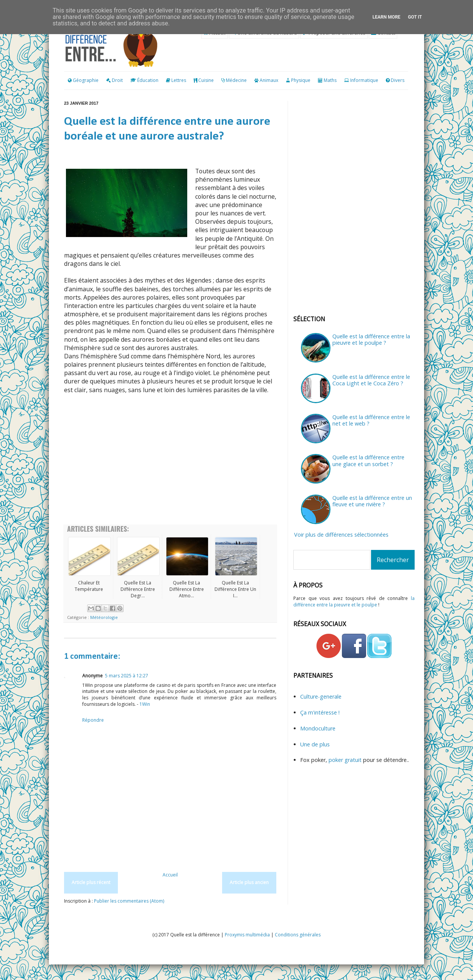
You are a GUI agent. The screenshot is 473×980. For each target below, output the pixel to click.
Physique (301, 80)
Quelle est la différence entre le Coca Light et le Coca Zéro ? (371, 380)
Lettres (179, 80)
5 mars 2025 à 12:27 (127, 676)
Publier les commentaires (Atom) (129, 901)
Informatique (364, 80)
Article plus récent (91, 882)
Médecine (236, 80)
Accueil (170, 875)
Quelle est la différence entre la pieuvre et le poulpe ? (371, 339)
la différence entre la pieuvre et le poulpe (354, 602)
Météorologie (104, 617)
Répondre (93, 720)
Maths (330, 80)
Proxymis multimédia (247, 935)
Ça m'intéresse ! (320, 712)
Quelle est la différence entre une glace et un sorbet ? (368, 460)
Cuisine (206, 80)
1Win (145, 704)
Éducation (148, 80)
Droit (114, 80)
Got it (415, 17)
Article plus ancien (249, 882)
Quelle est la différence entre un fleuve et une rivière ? (372, 501)
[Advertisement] (170, 464)
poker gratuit (346, 760)
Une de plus (315, 744)
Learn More (387, 17)
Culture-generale (321, 697)
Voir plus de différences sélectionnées (341, 535)
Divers (398, 80)
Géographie (83, 80)
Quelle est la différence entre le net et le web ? (371, 420)
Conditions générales (298, 935)
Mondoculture (318, 728)
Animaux (269, 80)
